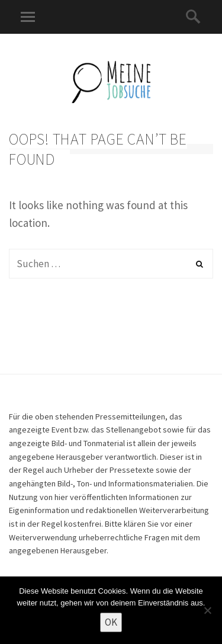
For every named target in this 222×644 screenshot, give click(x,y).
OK (111, 622)
